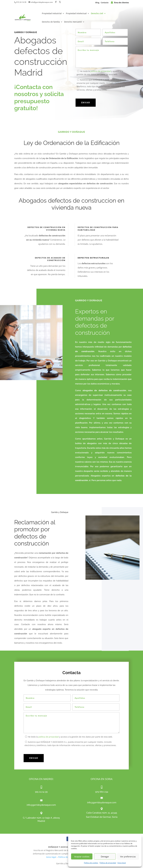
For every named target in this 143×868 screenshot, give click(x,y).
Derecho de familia (51, 22)
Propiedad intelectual (76, 14)
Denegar (105, 857)
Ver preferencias (128, 857)
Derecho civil (97, 14)
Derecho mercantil (73, 22)
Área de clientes (120, 3)
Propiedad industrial (52, 14)
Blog (97, 3)
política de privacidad (101, 71)
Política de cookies (91, 863)
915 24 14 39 (21, 2)
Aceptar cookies (82, 857)
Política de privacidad (108, 863)
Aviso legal (122, 863)
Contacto (105, 3)
